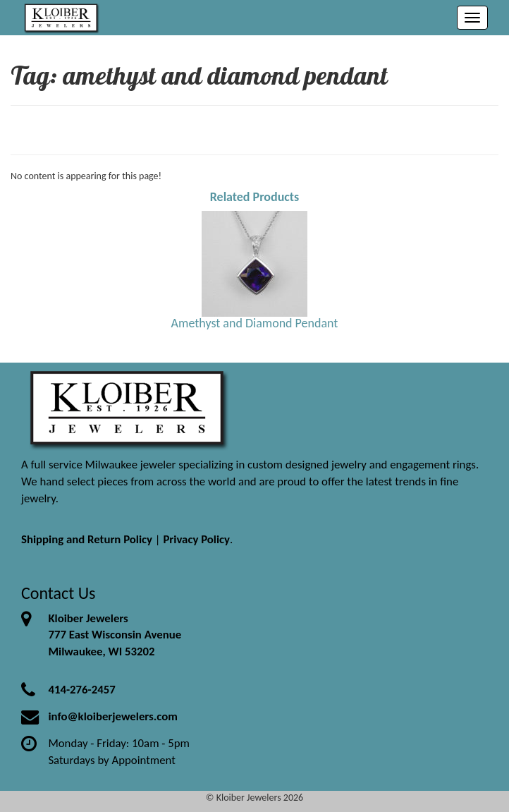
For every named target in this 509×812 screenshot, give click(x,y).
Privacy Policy (196, 539)
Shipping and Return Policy (87, 539)
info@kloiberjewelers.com (113, 716)
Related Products (255, 197)
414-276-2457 (81, 690)
